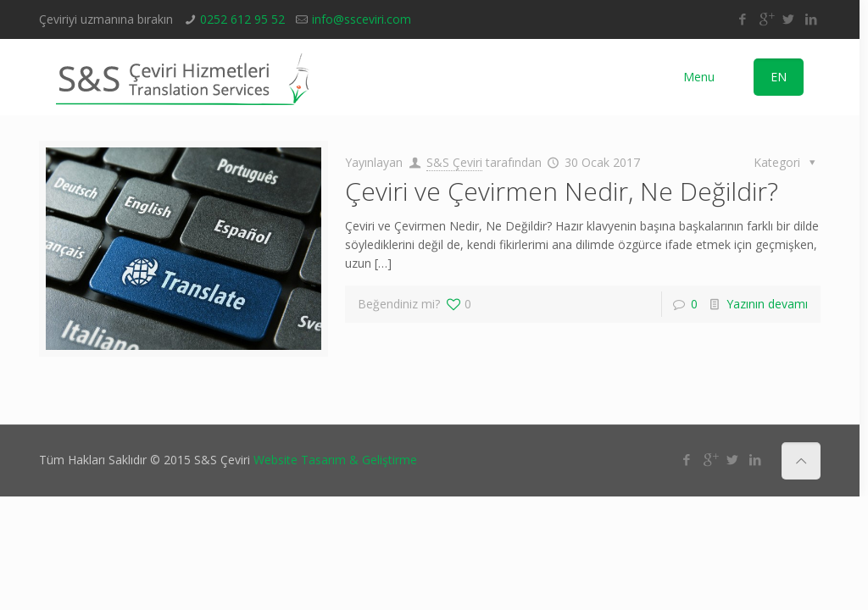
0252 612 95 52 (242, 19)
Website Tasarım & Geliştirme (335, 460)
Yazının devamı (767, 304)
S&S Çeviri (454, 162)
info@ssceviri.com (362, 19)
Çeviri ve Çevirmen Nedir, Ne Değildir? (562, 191)
